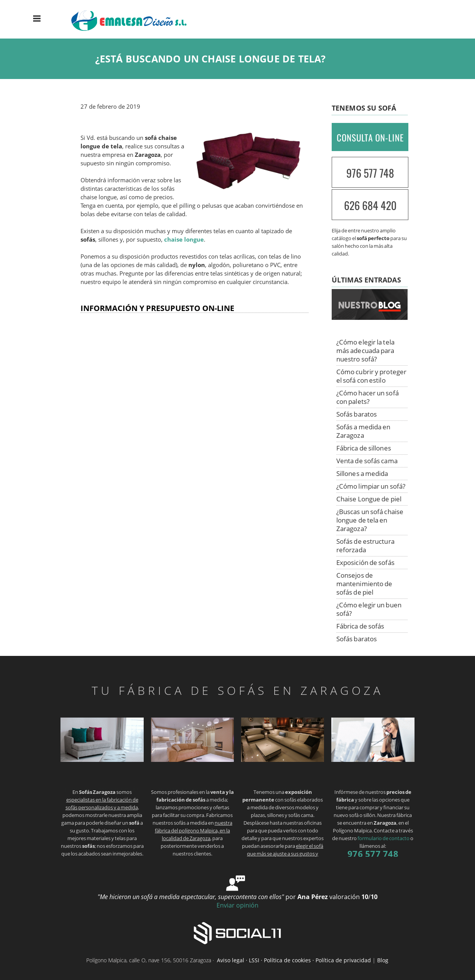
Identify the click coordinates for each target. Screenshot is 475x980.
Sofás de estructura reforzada (365, 545)
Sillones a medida (362, 473)
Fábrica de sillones (364, 448)
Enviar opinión (237, 905)
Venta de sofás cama (367, 461)
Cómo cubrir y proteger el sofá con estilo (371, 376)
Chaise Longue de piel (369, 499)
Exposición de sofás (365, 562)
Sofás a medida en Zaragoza (363, 431)
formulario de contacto (384, 838)
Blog (383, 960)
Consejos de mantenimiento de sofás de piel (364, 584)
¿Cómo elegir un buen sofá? (369, 609)
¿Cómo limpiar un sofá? (371, 486)
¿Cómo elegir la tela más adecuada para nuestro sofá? (365, 350)
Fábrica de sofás (360, 626)
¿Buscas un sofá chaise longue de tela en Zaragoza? (370, 520)
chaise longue (184, 240)
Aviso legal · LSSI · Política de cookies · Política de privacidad (294, 960)
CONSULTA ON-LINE (370, 138)
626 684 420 (370, 205)
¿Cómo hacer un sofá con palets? (368, 397)
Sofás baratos (357, 414)
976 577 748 (370, 173)
